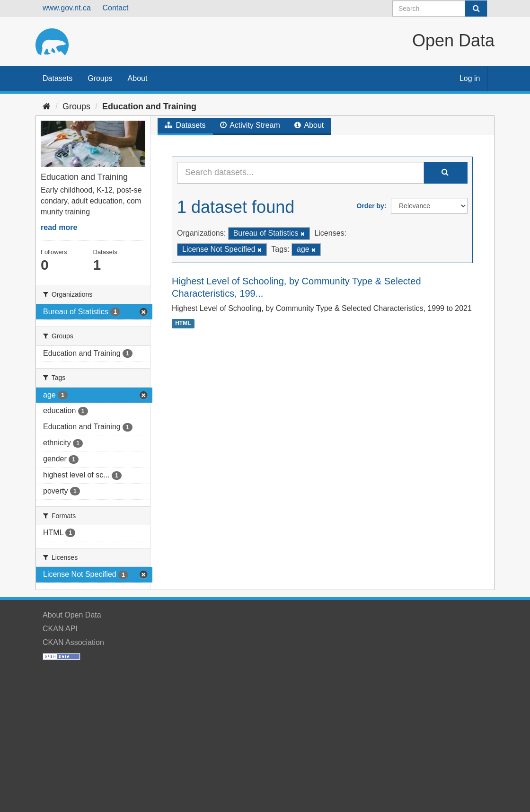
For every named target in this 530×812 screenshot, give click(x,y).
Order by (371, 206)
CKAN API (60, 629)
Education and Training (149, 106)
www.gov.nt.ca (67, 8)
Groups (100, 78)
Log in (470, 78)
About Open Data (72, 615)
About (138, 78)
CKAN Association (73, 642)
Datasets (57, 78)
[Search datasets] (440, 9)
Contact (115, 8)
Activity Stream (250, 125)
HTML (183, 323)
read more (59, 227)
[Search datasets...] (300, 173)
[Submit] (476, 9)
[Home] (47, 106)
